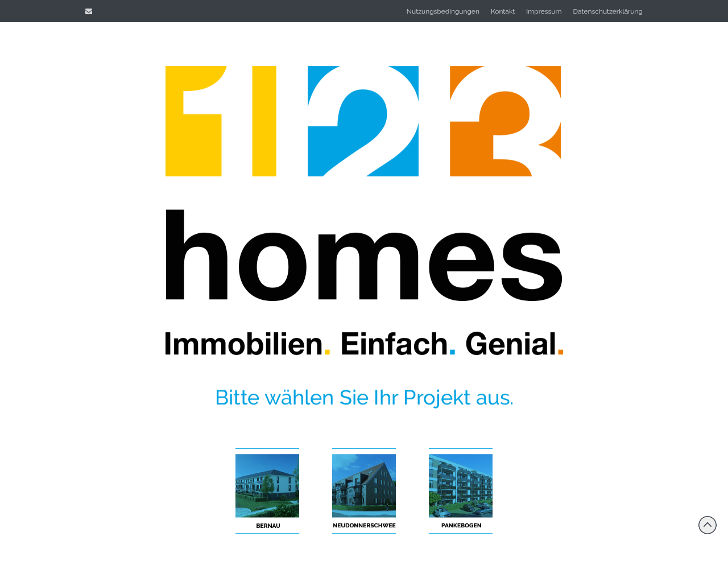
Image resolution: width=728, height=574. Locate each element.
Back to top (708, 525)
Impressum (544, 11)
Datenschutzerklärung (608, 11)
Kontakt (503, 11)
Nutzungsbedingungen (443, 11)
